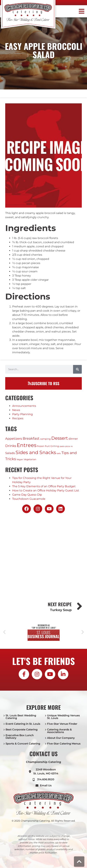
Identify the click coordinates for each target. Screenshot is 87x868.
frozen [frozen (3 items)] (41, 446)
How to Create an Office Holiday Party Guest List (46, 490)
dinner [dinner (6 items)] (73, 439)
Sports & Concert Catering (23, 744)
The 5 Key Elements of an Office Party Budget (44, 486)
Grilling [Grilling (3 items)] (55, 446)
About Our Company (61, 738)
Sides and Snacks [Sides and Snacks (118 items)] (36, 452)
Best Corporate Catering (22, 729)
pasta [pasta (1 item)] (62, 446)
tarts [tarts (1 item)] (59, 453)
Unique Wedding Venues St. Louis (63, 717)
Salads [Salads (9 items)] (10, 453)
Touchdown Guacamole (29, 499)
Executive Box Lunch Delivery (20, 737)
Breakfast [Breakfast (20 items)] (31, 438)
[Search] (77, 369)
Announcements (24, 406)
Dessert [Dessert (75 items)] (60, 438)
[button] (76, 11)
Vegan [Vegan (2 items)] (20, 459)
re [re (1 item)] (72, 446)
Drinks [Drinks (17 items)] (11, 446)
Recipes (18, 418)
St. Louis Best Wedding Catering (21, 717)
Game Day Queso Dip (27, 495)
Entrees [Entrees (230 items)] (27, 445)
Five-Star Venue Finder (62, 724)
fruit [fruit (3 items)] (47, 446)
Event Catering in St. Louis (23, 724)
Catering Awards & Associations (59, 731)
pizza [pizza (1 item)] (68, 446)
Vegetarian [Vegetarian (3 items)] (30, 459)
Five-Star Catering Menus (64, 744)
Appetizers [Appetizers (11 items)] (14, 439)
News (16, 410)
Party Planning (22, 414)
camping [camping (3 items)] (45, 439)
